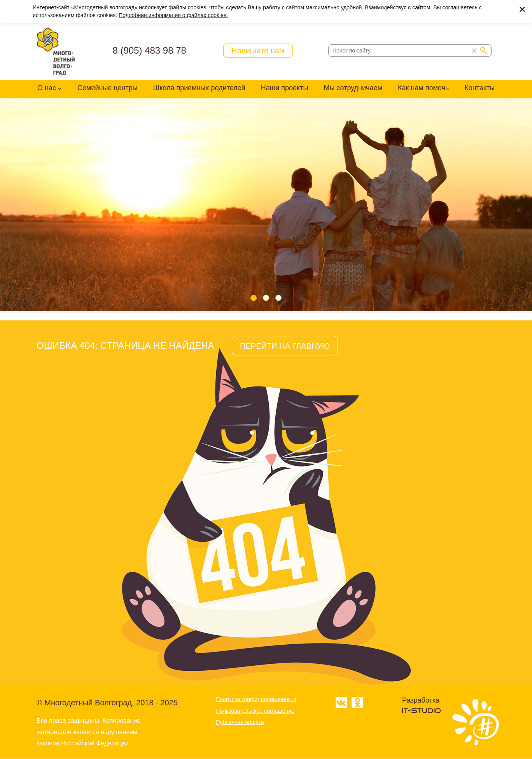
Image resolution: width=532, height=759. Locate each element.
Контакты (479, 88)
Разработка (421, 700)
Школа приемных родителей (199, 88)
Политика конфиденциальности (256, 699)
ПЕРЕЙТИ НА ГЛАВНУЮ (285, 346)
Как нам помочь (423, 88)
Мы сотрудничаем (353, 88)
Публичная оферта (240, 722)
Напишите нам (258, 51)
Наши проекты (285, 88)
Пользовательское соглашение (255, 711)
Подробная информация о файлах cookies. (173, 15)
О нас (47, 88)
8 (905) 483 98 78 (149, 50)
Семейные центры (108, 88)
